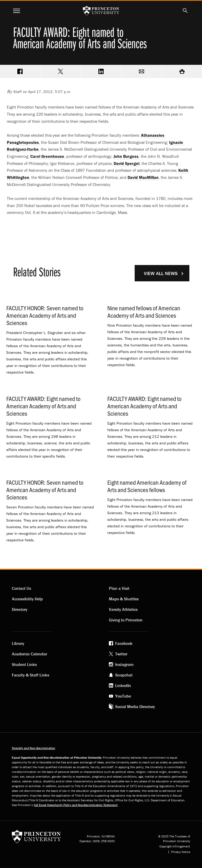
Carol (47, 156)
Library (18, 643)
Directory (20, 609)
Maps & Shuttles (124, 599)
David (127, 163)
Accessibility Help (27, 599)
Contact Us (21, 588)
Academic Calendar (29, 654)
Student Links (24, 664)
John (126, 156)
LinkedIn (123, 685)
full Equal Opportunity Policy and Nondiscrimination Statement (76, 805)
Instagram (124, 664)
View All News (161, 273)
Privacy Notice (181, 852)
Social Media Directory (135, 707)
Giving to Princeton (126, 620)
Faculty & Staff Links (31, 675)
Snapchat (124, 675)
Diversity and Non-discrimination (34, 748)
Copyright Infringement (175, 846)
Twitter (121, 654)
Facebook (124, 643)
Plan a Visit (119, 588)
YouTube (123, 696)
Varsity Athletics (123, 609)
